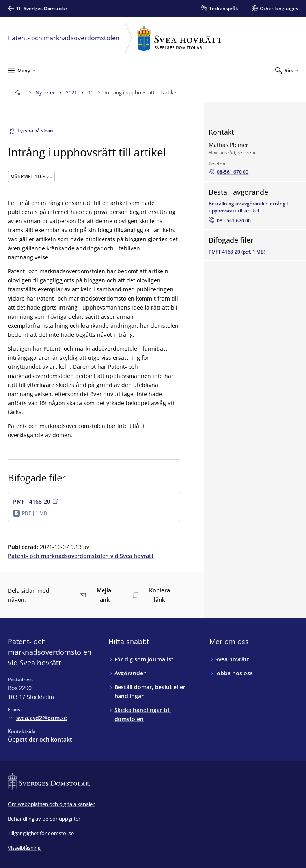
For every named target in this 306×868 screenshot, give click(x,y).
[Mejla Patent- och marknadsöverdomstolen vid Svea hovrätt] (37, 718)
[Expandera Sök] (287, 70)
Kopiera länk (151, 595)
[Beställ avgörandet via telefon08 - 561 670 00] (230, 221)
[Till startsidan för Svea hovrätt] (18, 93)
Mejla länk (95, 595)
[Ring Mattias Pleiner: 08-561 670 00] (229, 172)
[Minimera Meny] (21, 70)
